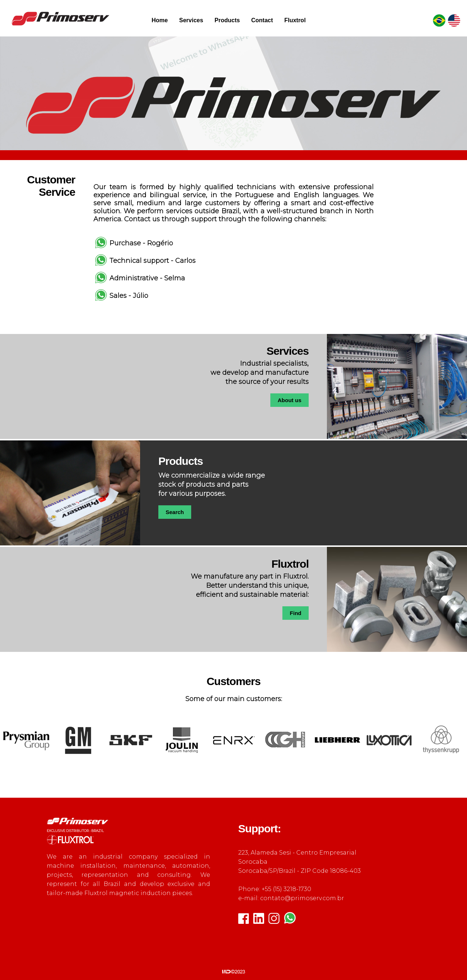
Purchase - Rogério (141, 243)
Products (227, 20)
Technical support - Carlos (153, 261)
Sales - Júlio (129, 296)
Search (175, 512)
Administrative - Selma (147, 278)
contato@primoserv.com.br (302, 898)
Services (191, 20)
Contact (262, 20)
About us (290, 400)
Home (159, 20)
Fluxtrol (295, 20)
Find (296, 613)
